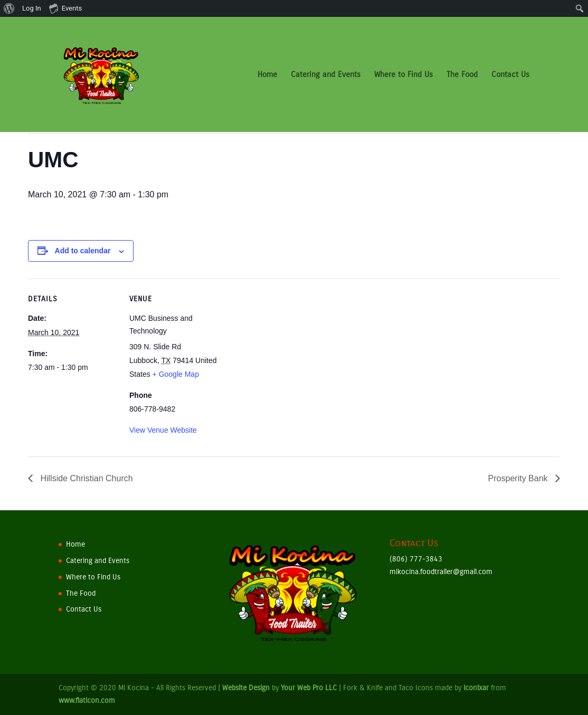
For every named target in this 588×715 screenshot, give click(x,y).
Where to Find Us (404, 75)
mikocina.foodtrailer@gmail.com (441, 572)
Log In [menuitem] (32, 8)
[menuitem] (9, 8)
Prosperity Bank (519, 478)
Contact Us (510, 75)
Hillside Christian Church (86, 478)
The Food (462, 75)
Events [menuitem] (65, 8)
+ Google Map (176, 374)
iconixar (476, 688)
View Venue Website (163, 430)
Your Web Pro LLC (309, 688)
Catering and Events (326, 75)
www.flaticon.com (87, 700)
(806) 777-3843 (416, 559)
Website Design (246, 688)
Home (267, 75)
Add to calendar (83, 251)
